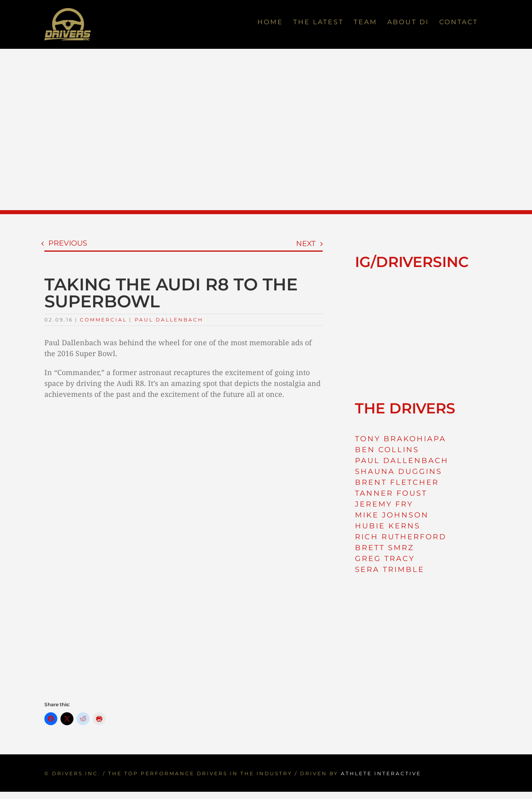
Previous (68, 243)
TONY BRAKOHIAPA (401, 439)
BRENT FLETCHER (397, 482)
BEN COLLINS (387, 450)
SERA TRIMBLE (390, 570)
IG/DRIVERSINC (412, 262)
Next (306, 244)
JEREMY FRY (384, 504)
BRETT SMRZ (385, 548)
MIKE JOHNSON (392, 515)
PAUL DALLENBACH (402, 461)
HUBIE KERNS (388, 526)
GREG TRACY (385, 559)
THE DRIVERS (405, 408)
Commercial (103, 320)
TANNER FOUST (391, 493)
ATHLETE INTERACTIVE (381, 773)
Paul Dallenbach (169, 320)
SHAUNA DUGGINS (398, 471)
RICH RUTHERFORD (401, 537)
